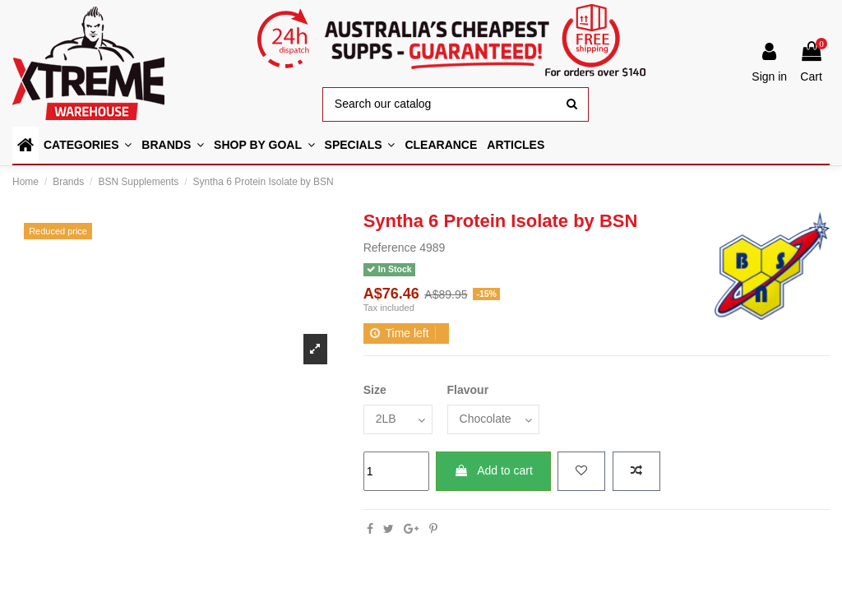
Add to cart (493, 470)
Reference (390, 248)
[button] (264, 145)
